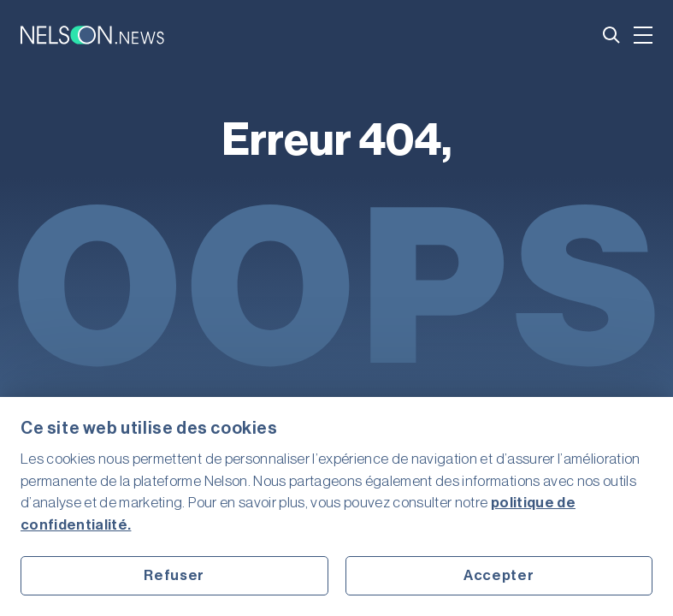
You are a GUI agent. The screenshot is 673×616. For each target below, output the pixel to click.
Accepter (499, 575)
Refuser (174, 575)
